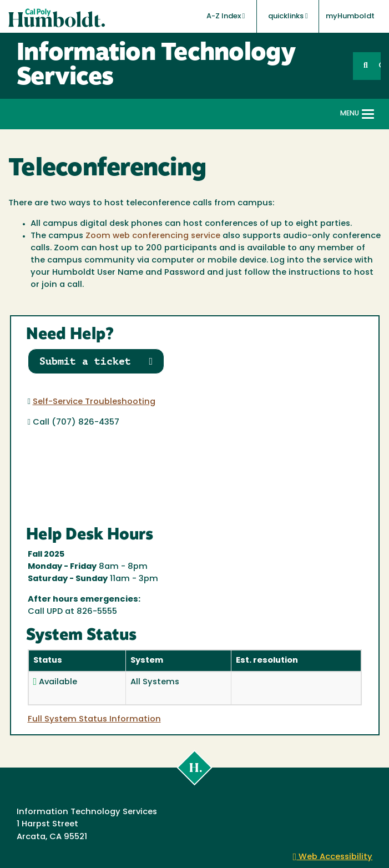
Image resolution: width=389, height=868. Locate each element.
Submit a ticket (96, 361)
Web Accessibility (333, 857)
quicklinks (288, 16)
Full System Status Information (94, 720)
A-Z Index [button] (226, 16)
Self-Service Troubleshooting (94, 402)
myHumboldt (350, 16)
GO (380, 66)
